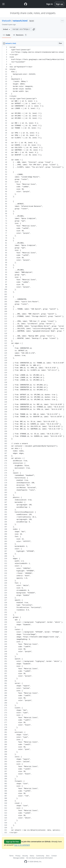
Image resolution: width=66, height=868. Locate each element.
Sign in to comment (22, 845)
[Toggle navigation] (3, 4)
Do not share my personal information (40, 858)
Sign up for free (12, 842)
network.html (20, 21)
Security (25, 856)
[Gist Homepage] (26, 4)
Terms (11, 856)
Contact (54, 856)
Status (32, 856)
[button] (34, 29)
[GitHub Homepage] (26, 862)
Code (7, 35)
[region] (33, 440)
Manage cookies (19, 858)
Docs (48, 856)
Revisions (20, 35)
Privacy (18, 856)
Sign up (59, 4)
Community (40, 856)
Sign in (50, 4)
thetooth (6, 21)
